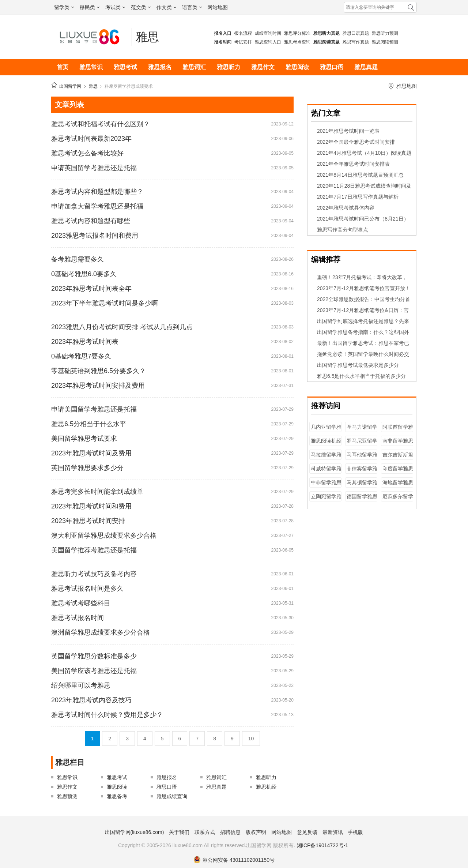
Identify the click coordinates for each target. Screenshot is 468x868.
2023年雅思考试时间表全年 (91, 289)
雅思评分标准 (297, 33)
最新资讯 (333, 832)
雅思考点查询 (297, 42)
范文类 (141, 7)
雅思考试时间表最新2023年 (91, 139)
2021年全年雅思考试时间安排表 (353, 164)
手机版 (355, 832)
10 (251, 739)
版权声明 (256, 832)
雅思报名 (160, 67)
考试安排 (243, 42)
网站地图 (218, 7)
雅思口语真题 (356, 33)
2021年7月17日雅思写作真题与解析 (358, 197)
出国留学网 (70, 86)
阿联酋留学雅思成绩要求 (398, 430)
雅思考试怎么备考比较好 (87, 153)
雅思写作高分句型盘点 (343, 230)
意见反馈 (307, 832)
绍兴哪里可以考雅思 (81, 685)
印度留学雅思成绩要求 (398, 472)
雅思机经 (266, 787)
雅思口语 (332, 67)
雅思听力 (229, 67)
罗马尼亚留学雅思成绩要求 (362, 444)
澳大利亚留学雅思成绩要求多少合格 (104, 536)
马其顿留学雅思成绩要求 (362, 486)
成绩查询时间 (268, 33)
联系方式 (205, 832)
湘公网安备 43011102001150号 (234, 860)
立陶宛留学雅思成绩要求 (326, 500)
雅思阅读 (297, 67)
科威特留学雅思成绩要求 (326, 472)
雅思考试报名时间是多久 (87, 589)
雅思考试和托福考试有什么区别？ (101, 124)
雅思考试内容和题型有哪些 (91, 221)
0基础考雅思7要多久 (81, 356)
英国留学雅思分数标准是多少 (94, 656)
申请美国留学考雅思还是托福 (94, 409)
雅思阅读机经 (326, 441)
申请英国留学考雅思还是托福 (94, 168)
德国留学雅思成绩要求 (362, 500)
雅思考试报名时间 (78, 618)
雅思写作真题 (356, 42)
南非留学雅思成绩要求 (398, 444)
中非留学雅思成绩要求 (326, 486)
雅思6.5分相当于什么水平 (89, 424)
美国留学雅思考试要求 (84, 439)
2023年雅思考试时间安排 (88, 521)
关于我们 (179, 832)
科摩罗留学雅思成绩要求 (129, 86)
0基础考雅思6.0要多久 (84, 274)
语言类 (192, 7)
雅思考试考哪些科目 (81, 603)
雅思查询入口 (268, 42)
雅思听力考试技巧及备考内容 (94, 574)
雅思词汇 (194, 67)
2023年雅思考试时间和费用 (91, 506)
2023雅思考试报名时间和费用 (95, 236)
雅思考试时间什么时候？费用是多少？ (107, 715)
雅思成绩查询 (172, 796)
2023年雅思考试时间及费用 (91, 453)
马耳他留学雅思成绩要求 (362, 458)
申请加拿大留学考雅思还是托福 (97, 206)
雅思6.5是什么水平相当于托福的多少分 (361, 376)
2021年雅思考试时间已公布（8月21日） (363, 219)
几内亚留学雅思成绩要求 (326, 430)
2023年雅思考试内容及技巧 (91, 700)
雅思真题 (366, 67)
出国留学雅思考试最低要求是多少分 (358, 365)
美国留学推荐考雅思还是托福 (94, 550)
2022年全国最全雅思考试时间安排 (356, 142)
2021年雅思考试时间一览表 (348, 131)
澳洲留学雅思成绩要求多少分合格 (101, 632)
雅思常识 (91, 67)
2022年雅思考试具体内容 (346, 208)
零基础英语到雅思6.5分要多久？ (99, 371)
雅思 (147, 37)
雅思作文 (263, 67)
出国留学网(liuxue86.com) (135, 832)
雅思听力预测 (385, 33)
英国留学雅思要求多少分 (87, 468)
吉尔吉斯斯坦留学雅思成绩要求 (398, 458)
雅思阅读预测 (385, 42)
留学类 (64, 7)
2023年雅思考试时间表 (85, 342)
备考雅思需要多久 (78, 259)
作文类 (166, 7)
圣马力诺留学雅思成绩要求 (362, 430)
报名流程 (243, 33)
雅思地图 (407, 86)
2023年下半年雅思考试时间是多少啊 (105, 303)
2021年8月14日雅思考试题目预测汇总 (360, 175)
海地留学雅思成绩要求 (398, 486)
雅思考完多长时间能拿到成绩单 (97, 492)
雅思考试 (125, 67)
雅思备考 (117, 796)
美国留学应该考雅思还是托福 (94, 671)
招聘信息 (230, 832)
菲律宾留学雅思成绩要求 (362, 472)
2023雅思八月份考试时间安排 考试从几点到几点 (122, 327)
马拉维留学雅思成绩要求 (326, 458)
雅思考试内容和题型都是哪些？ (97, 192)
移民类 (90, 7)
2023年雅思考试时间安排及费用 (98, 386)
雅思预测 (67, 796)
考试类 (115, 7)
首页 (63, 67)
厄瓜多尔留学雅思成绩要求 (398, 500)
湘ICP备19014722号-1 (322, 845)
